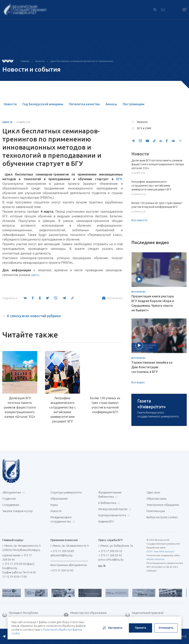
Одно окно (153, 537)
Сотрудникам (11, 549)
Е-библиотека (109, 547)
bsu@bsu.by (10, 612)
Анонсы (111, 104)
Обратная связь (156, 543)
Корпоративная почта (114, 560)
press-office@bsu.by (111, 604)
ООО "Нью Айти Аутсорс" (161, 596)
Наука (54, 549)
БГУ (119, 179)
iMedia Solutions (155, 603)
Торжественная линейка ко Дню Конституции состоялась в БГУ (152, 367)
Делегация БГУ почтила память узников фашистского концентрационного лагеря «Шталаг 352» (20, 407)
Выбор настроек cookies (162, 562)
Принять (141, 628)
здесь (35, 275)
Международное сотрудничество (63, 564)
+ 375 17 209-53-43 (110, 600)
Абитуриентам (13, 537)
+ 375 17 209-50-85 (62, 595)
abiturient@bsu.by (61, 600)
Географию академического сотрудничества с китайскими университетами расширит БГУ (63, 410)
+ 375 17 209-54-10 (110, 595)
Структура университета (66, 537)
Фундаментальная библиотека (110, 539)
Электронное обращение (163, 549)
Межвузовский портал (114, 553)
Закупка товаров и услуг (18, 555)
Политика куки (156, 555)
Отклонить (166, 628)
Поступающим (134, 104)
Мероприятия (138, 292)
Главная (25, 61)
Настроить (112, 628)
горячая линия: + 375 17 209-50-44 (17, 602)
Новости (40, 61)
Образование (59, 543)
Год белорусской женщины (43, 104)
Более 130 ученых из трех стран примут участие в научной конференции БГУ (105, 405)
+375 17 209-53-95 (62, 615)
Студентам (9, 543)
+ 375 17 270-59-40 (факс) (18, 608)
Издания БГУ (106, 566)
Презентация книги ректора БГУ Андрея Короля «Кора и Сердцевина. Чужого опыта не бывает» (153, 303)
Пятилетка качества (84, 104)
